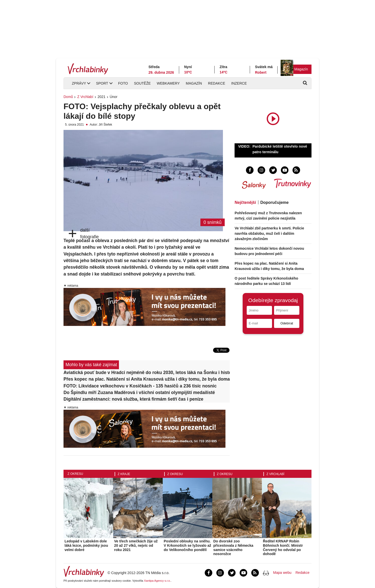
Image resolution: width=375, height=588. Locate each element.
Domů (68, 97)
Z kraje (124, 474)
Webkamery (168, 83)
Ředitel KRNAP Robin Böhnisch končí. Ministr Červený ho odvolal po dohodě (283, 547)
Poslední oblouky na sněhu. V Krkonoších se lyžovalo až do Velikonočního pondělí (187, 545)
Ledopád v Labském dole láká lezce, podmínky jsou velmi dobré (86, 545)
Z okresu (75, 474)
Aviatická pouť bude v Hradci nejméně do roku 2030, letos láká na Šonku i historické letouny (147, 373)
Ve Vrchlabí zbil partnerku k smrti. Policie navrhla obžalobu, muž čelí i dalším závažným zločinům (269, 233)
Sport (102, 83)
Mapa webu (282, 573)
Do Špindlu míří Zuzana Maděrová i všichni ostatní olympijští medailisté (139, 393)
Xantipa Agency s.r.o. (157, 581)
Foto (123, 83)
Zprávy (79, 83)
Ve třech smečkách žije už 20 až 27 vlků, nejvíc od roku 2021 (136, 545)
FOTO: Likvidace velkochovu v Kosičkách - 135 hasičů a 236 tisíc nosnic (140, 386)
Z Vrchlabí (85, 97)
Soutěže (142, 83)
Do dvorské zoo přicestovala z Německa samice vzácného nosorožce (233, 547)
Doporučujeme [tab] (275, 202)
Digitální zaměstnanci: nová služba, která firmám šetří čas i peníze (133, 399)
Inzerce (239, 83)
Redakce (217, 83)
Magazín (301, 69)
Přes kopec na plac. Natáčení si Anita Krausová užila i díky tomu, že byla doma (147, 379)
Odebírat (287, 323)
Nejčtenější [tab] (245, 202)
